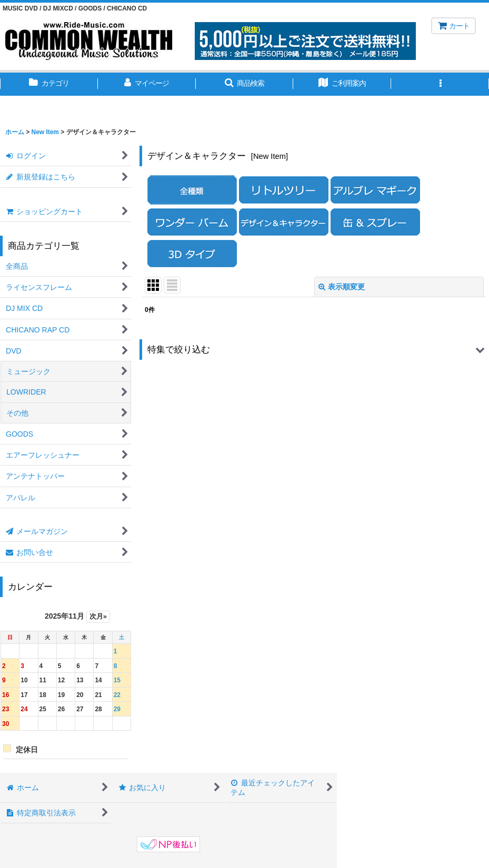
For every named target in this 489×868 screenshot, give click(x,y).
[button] (245, 84)
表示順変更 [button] (342, 287)
